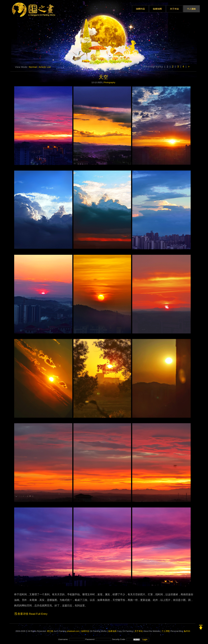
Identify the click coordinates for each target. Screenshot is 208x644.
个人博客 (166, 631)
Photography (110, 82)
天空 (103, 77)
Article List (45, 67)
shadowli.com (73, 631)
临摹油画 (112, 631)
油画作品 (85, 631)
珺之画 (50, 631)
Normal (33, 67)
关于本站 (139, 631)
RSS (187, 631)
